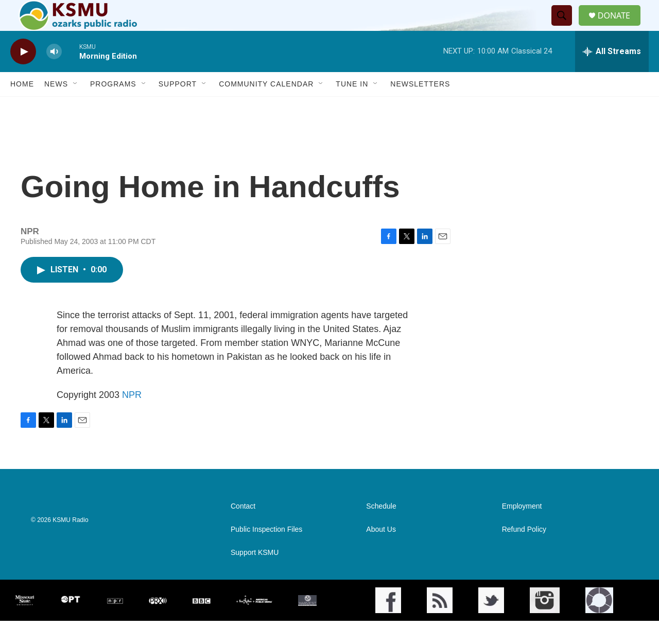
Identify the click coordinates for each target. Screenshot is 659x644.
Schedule (381, 529)
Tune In (352, 107)
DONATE (620, 27)
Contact (243, 529)
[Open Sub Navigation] (76, 107)
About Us (381, 553)
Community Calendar (266, 107)
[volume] (54, 75)
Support (178, 107)
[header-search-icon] (566, 27)
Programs (113, 107)
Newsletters (420, 107)
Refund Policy (524, 553)
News (56, 107)
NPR (132, 418)
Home (22, 107)
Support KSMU (255, 576)
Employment (522, 529)
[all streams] (612, 75)
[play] (23, 75)
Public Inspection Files (266, 553)
